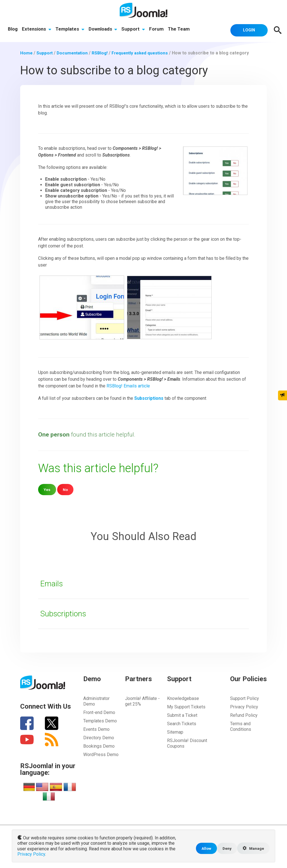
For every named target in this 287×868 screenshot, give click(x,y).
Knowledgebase (183, 698)
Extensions (37, 29)
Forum (158, 29)
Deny (225, 849)
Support (135, 29)
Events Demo (96, 729)
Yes (47, 489)
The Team (181, 29)
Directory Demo (99, 737)
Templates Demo (100, 721)
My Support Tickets (186, 707)
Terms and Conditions (241, 726)
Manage (253, 849)
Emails (52, 583)
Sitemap (175, 732)
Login (247, 30)
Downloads (104, 29)
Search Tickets (182, 723)
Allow (204, 849)
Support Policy (245, 698)
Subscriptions (65, 613)
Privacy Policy (244, 707)
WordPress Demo (101, 754)
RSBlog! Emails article (128, 386)
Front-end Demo (99, 712)
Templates (70, 29)
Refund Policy (244, 715)
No (66, 489)
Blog (13, 29)
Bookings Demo (99, 746)
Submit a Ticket (182, 715)
